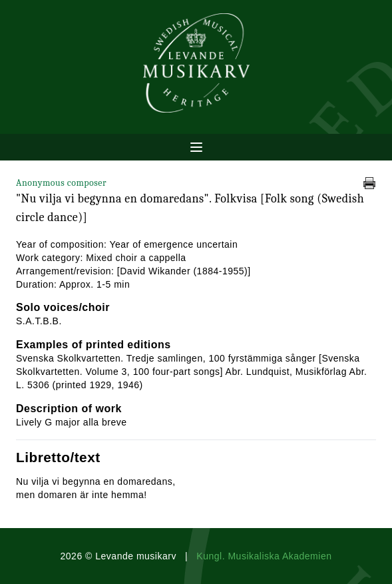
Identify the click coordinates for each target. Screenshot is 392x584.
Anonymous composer (61, 183)
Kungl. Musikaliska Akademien (264, 556)
